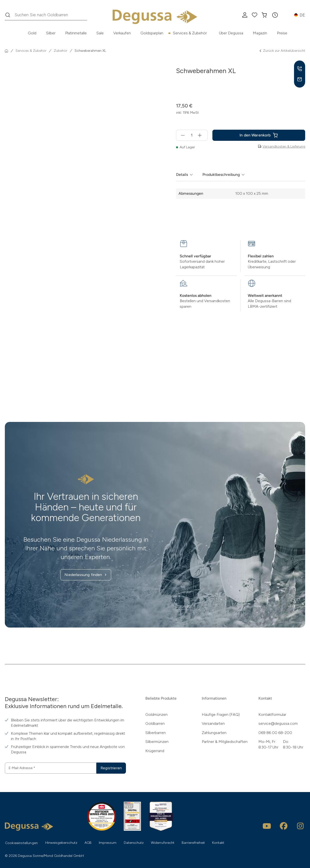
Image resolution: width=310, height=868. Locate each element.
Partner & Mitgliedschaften (225, 742)
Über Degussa (231, 33)
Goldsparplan (152, 33)
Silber (51, 33)
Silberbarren (155, 733)
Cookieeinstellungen (21, 843)
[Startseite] (7, 51)
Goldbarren (155, 723)
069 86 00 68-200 (275, 733)
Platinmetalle (76, 33)
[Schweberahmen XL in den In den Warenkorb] (259, 135)
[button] (275, 15)
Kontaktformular (272, 715)
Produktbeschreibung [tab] (221, 175)
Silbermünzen (157, 742)
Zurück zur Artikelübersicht (282, 51)
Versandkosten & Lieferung (284, 146)
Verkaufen (122, 33)
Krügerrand (155, 751)
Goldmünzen (156, 715)
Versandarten (213, 723)
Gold (32, 33)
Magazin (260, 33)
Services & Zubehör (190, 33)
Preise (282, 33)
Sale (100, 33)
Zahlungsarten (214, 733)
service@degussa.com (278, 723)
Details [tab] (182, 175)
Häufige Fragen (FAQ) (221, 715)
